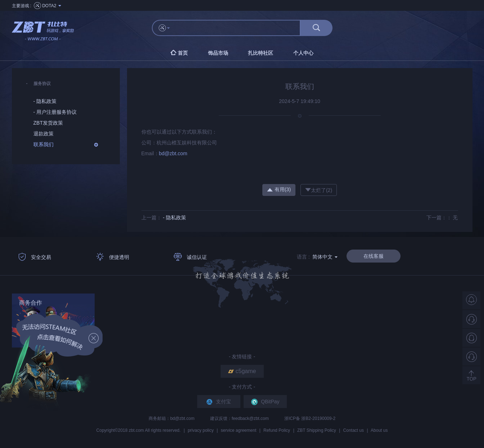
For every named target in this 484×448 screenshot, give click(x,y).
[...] (238, 28)
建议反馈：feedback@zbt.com (240, 418)
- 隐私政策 (174, 218)
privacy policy (201, 430)
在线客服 (374, 256)
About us (379, 430)
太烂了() (319, 190)
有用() (279, 190)
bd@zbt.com (173, 153)
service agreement (239, 430)
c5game (242, 371)
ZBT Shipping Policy (317, 430)
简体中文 (325, 257)
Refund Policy (277, 430)
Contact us (354, 430)
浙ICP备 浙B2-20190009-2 (310, 418)
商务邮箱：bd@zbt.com (172, 418)
